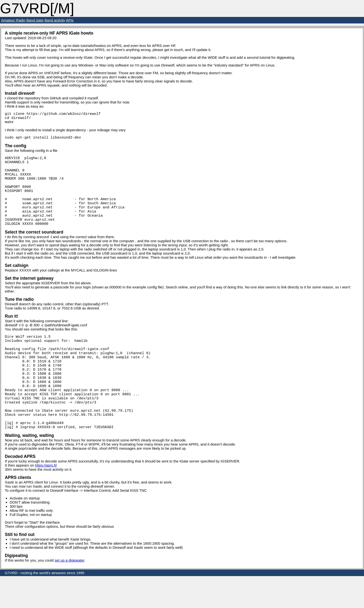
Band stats (35, 20)
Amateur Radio (13, 20)
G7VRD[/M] (37, 8)
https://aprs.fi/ (46, 497)
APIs (70, 20)
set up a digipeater (69, 592)
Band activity (55, 20)
